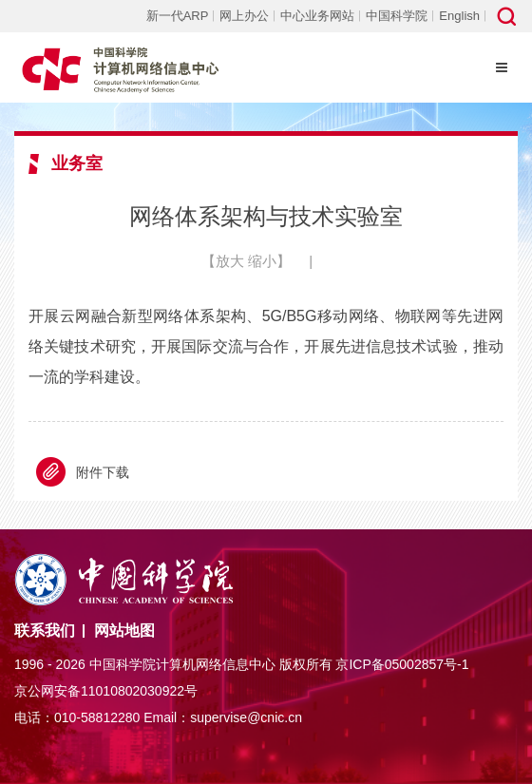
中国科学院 (397, 16)
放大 (230, 261)
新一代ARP (178, 16)
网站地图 (124, 631)
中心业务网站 (317, 16)
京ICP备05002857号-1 (402, 664)
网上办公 (244, 16)
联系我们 (45, 631)
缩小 (262, 261)
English (459, 16)
